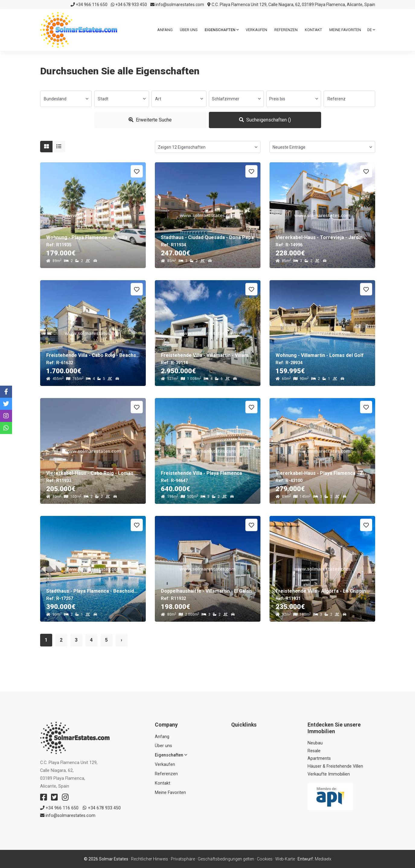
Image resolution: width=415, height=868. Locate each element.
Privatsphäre (183, 859)
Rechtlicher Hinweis (150, 859)
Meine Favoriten (345, 30)
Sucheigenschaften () (265, 120)
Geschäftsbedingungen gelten (226, 859)
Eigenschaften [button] (222, 30)
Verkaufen (256, 30)
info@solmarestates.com (177, 5)
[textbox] (66, 99)
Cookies (265, 859)
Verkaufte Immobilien (329, 774)
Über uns (189, 30)
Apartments (319, 758)
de (371, 30)
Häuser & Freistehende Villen (335, 766)
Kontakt (313, 30)
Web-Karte (285, 859)
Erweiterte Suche (150, 120)
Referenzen (286, 30)
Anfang (165, 30)
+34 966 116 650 (89, 5)
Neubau (315, 743)
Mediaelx (323, 859)
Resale (314, 751)
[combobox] (66, 99)
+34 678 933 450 (129, 5)
